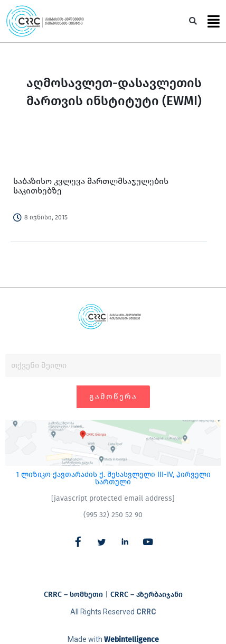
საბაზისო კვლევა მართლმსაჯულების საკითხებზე (91, 186)
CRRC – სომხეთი (73, 595)
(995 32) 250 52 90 (113, 515)
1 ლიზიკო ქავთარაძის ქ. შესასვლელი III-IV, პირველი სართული (113, 478)
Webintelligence (131, 640)
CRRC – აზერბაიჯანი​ (147, 595)
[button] (193, 21)
